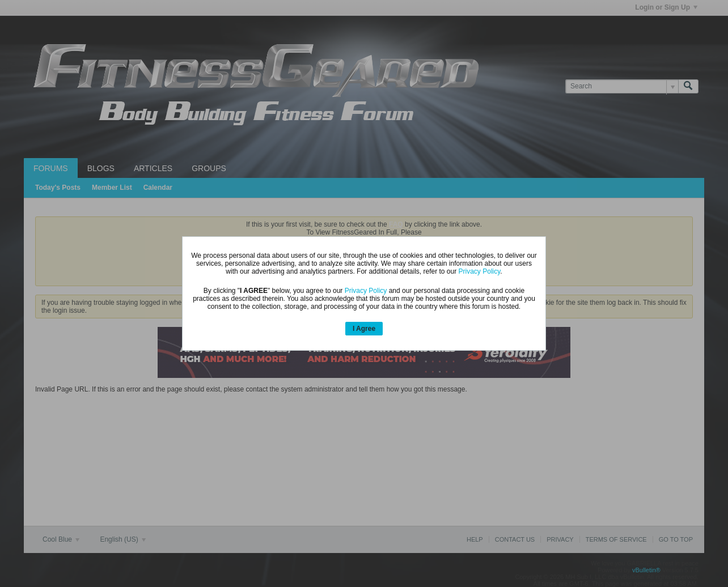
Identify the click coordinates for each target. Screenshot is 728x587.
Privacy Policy (480, 271)
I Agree (364, 329)
